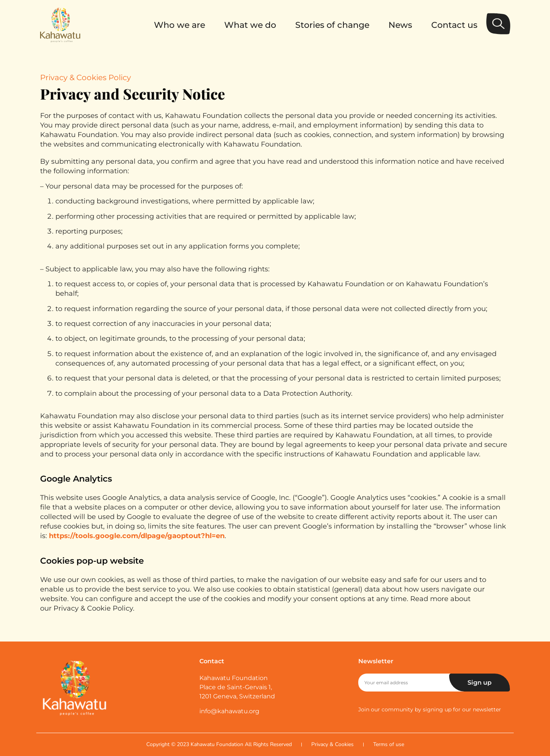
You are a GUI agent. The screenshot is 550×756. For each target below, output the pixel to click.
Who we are (180, 25)
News (400, 25)
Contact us (454, 25)
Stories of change (332, 25)
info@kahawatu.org (229, 711)
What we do (250, 25)
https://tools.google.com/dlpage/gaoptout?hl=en (137, 536)
